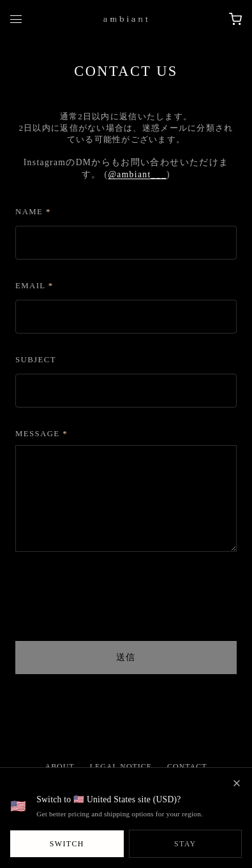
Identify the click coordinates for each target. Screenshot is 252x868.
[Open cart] (235, 19)
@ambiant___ (137, 174)
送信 (126, 657)
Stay (185, 844)
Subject (36, 360)
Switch (67, 844)
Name (33, 212)
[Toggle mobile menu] (16, 19)
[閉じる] (237, 783)
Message (41, 434)
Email (34, 286)
